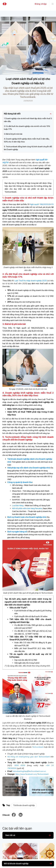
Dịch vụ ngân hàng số (17, 532)
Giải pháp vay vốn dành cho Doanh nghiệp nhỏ (29, 468)
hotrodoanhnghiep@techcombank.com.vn (29, 771)
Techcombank (38, 747)
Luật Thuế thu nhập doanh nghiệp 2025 (31, 281)
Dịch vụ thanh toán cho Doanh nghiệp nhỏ (27, 517)
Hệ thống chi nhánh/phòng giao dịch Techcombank (28, 757)
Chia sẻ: (6, 815)
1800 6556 (20, 765)
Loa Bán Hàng (18, 505)
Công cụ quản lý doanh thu (20, 482)
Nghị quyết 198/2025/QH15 (42, 204)
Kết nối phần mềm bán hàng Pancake (27, 508)
